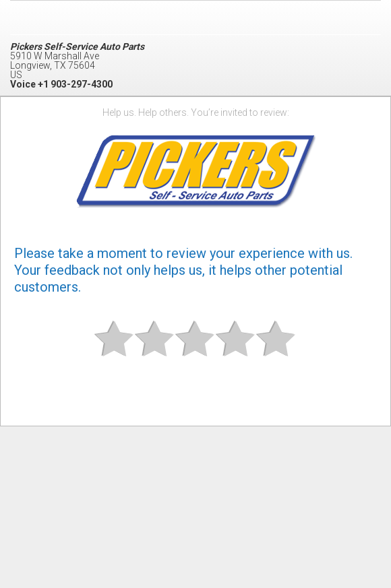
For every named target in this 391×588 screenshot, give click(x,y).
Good (236, 350)
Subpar (155, 350)
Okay (195, 350)
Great (276, 350)
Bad (115, 350)
